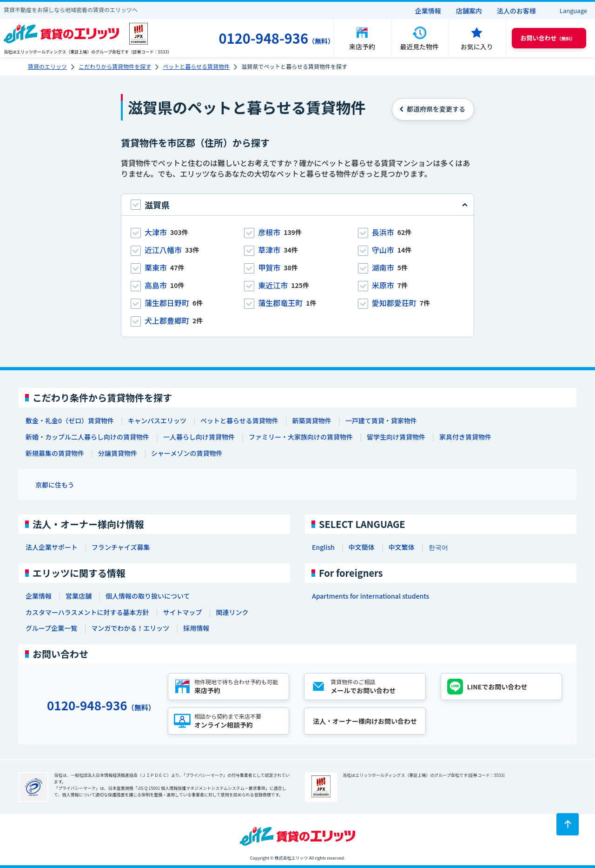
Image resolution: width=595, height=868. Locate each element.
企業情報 (428, 11)
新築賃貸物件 (312, 421)
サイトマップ (182, 612)
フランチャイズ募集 (121, 547)
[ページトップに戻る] (568, 824)
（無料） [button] (548, 38)
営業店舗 (79, 596)
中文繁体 (402, 547)
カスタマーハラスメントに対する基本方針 (87, 612)
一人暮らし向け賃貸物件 (199, 437)
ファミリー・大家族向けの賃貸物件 (301, 437)
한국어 (438, 547)
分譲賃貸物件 (118, 453)
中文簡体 (362, 547)
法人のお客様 (516, 11)
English (323, 547)
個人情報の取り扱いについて (148, 596)
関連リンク (232, 612)
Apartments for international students (370, 596)
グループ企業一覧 (51, 628)
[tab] (297, 205)
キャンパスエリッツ (157, 421)
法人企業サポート (52, 547)
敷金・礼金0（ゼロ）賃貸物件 (70, 421)
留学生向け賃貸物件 (396, 437)
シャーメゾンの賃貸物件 (187, 453)
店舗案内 (469, 11)
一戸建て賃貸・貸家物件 (381, 421)
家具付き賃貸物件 (465, 437)
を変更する (436, 109)
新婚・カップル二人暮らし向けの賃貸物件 (87, 437)
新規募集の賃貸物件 (55, 453)
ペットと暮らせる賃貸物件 (239, 421)
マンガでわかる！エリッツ (130, 628)
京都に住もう (55, 485)
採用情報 (196, 628)
